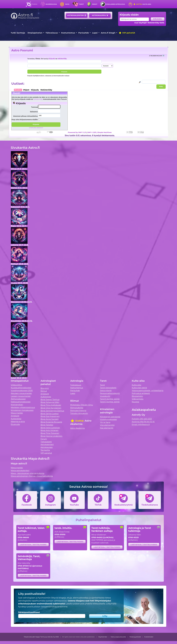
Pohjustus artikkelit (141, 393)
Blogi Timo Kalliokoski (51, 405)
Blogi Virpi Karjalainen (51, 408)
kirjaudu (52, 59)
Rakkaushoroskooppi (21, 402)
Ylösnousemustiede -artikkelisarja (148, 391)
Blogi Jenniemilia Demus (52, 411)
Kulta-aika (142, 4)
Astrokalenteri (77, 15)
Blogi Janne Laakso (50, 414)
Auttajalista (16, 419)
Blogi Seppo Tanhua (50, 400)
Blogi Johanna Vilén (50, 402)
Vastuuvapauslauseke (118, 637)
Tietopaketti (46, 442)
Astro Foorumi (22, 50)
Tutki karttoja (18, 33)
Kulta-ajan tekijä (139, 388)
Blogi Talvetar (47, 425)
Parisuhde (84, 33)
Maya (67, 4)
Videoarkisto (138, 399)
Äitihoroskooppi (18, 399)
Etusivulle (15, 424)
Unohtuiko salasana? (36, 128)
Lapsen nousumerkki (21, 396)
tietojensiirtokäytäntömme (54, 607)
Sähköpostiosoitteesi (29, 612)
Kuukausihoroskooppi (21, 388)
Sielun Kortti (106, 391)
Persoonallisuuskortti (110, 393)
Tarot (81, 4)
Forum (44, 439)
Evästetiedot (149, 637)
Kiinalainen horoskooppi (22, 410)
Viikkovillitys (16, 385)
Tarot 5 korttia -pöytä (110, 399)
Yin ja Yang (105, 422)
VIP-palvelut (127, 33)
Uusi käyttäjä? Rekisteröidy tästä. (149, 23)
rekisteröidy (62, 59)
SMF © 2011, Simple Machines (99, 132)
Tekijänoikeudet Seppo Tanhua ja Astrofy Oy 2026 (41, 637)
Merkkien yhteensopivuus (23, 407)
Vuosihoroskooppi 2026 (22, 391)
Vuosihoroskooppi (108, 419)
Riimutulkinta (77, 408)
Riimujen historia (78, 411)
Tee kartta (45, 450)
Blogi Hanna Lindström (51, 436)
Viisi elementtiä (107, 425)
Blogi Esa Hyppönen (50, 416)
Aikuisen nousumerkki (21, 393)
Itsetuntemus (68, 33)
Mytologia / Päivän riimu (82, 405)
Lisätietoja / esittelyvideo (33, 545)
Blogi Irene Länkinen (50, 428)
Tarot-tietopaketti (108, 388)
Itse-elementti (107, 428)
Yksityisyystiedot (135, 637)
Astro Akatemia (78, 428)
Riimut (95, 4)
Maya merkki (17, 413)
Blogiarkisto (137, 396)
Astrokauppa (100, 15)
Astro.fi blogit (108, 33)
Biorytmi (45, 388)
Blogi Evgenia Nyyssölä (51, 422)
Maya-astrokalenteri (20, 471)
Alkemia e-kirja (18, 421)
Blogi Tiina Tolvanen (50, 433)
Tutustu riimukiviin (79, 413)
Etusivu (34, 4)
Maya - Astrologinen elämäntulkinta (28, 473)
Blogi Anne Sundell (50, 419)
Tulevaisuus (52, 33)
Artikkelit (15, 416)
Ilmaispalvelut (35, 33)
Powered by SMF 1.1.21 (77, 132)
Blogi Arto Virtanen (50, 430)
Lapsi (95, 33)
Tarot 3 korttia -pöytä (110, 402)
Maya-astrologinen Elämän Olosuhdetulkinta (32, 476)
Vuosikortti (105, 396)
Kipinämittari (17, 405)
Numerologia (51, 4)
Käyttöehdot (103, 637)
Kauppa (135, 402)
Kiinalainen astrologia (115, 4)
